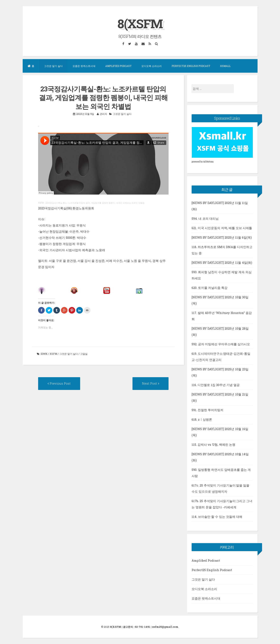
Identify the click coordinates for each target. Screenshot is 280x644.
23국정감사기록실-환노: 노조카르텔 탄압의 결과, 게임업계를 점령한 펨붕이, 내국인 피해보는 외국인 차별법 (95, 203)
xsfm (53, 354)
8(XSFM (140, 23)
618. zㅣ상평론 (202, 419)
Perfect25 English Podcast (191, 66)
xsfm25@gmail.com (165, 627)
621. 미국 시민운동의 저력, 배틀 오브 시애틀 (222, 228)
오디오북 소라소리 (152, 66)
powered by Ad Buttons (203, 162)
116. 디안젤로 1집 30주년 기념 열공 (216, 385)
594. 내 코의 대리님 (205, 218)
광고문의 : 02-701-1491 (137, 627)
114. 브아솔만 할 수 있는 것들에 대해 (217, 517)
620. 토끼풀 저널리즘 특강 (210, 288)
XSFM (41, 203)
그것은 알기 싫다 (53, 66)
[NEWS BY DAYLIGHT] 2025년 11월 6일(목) (222, 237)
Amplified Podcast (118, 66)
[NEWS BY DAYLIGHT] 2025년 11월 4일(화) (222, 262)
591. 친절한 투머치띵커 (207, 410)
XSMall (225, 66)
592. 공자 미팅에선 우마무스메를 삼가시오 (221, 344)
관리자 (103, 114)
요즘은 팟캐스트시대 (84, 66)
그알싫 (84, 354)
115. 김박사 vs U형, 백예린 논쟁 (213, 444)
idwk (44, 354)
